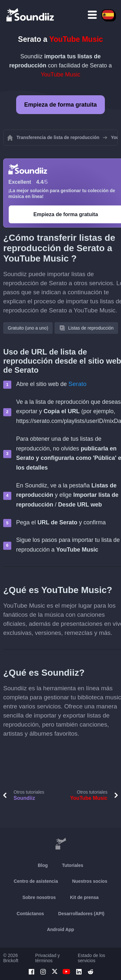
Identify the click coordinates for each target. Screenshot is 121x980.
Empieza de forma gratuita (60, 105)
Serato (77, 384)
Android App (60, 929)
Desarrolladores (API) (81, 914)
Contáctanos (30, 914)
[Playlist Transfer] (31, 15)
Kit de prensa (84, 897)
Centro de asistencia (36, 881)
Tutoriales (73, 865)
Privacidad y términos (47, 958)
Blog (43, 865)
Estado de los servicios (91, 958)
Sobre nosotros (39, 897)
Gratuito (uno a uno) (28, 328)
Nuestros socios (90, 881)
